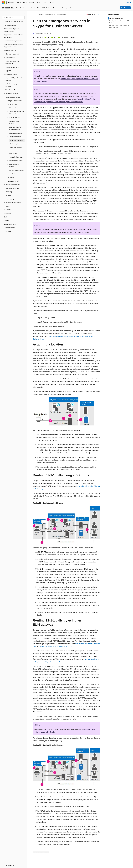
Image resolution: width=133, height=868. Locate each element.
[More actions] (99, 15)
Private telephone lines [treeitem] (16, 157)
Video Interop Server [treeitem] (12, 90)
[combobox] (13, 17)
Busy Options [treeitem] (13, 174)
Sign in (129, 3)
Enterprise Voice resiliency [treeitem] (14, 122)
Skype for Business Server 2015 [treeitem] (14, 22)
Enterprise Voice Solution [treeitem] (15, 101)
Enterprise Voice (61, 15)
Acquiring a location (116, 18)
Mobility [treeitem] (8, 206)
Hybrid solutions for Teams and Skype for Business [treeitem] (13, 46)
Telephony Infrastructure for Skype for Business (56, 647)
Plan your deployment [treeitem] (12, 54)
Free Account (125, 8)
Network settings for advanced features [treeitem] (15, 128)
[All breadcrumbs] (34, 15)
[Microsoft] (4, 3)
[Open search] (124, 3)
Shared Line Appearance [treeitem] (16, 170)
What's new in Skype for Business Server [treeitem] (11, 30)
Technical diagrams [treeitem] (10, 25)
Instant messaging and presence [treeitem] (12, 85)
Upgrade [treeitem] (8, 71)
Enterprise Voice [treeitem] (14, 108)
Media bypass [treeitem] (13, 154)
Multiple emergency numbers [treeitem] (16, 149)
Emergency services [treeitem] (17, 140)
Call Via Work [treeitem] (11, 177)
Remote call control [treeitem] (13, 181)
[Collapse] (24, 13)
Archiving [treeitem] (8, 195)
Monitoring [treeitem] (9, 192)
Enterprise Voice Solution (46, 15)
